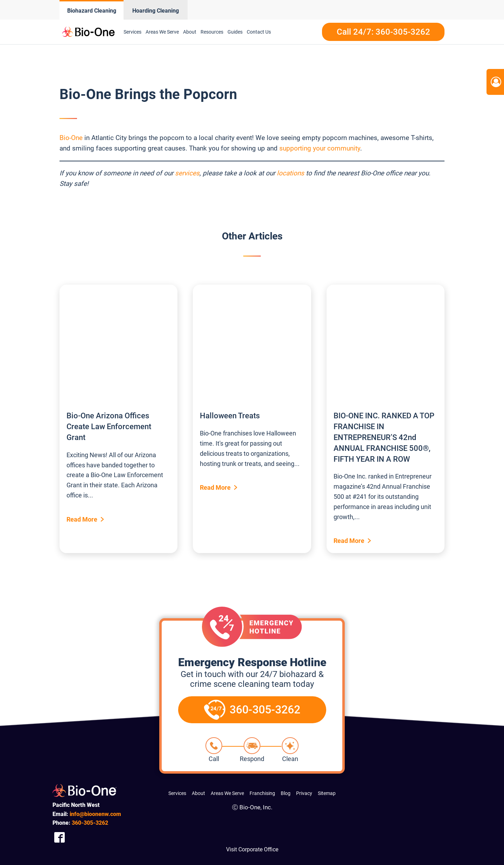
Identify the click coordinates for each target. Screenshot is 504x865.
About (190, 32)
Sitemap (327, 793)
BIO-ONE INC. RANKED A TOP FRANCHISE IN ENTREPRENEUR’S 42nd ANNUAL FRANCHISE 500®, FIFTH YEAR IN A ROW (384, 437)
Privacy (304, 793)
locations (290, 173)
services (187, 173)
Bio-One (71, 138)
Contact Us (259, 32)
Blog (286, 793)
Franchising (262, 793)
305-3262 (90, 823)
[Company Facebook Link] (59, 838)
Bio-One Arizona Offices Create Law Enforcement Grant (109, 427)
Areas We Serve (162, 32)
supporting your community (320, 148)
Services (132, 32)
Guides (235, 32)
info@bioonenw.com (95, 814)
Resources (212, 32)
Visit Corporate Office (252, 849)
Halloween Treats (230, 416)
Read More (82, 519)
